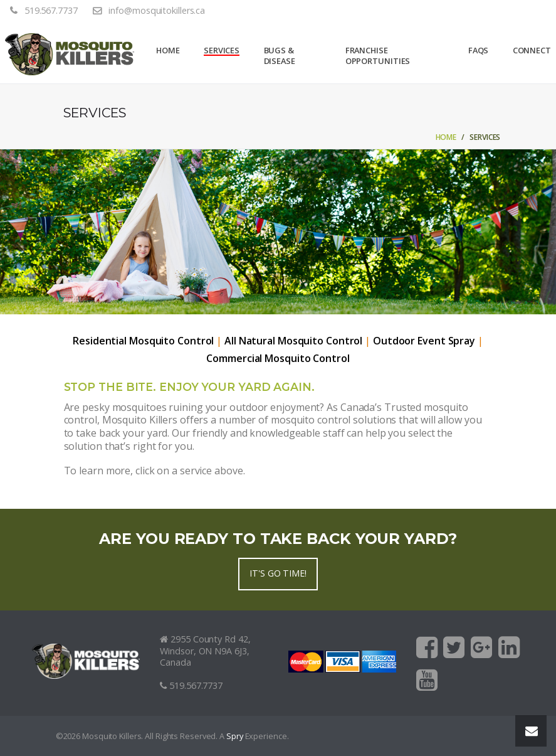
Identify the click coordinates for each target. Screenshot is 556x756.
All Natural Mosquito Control (293, 341)
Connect (532, 51)
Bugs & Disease (280, 56)
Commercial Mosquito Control (278, 359)
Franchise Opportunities (378, 56)
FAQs (479, 51)
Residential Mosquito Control (143, 341)
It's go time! (278, 573)
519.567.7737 (51, 11)
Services (222, 51)
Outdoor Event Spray (424, 341)
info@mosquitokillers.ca (157, 11)
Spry (235, 736)
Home (168, 51)
